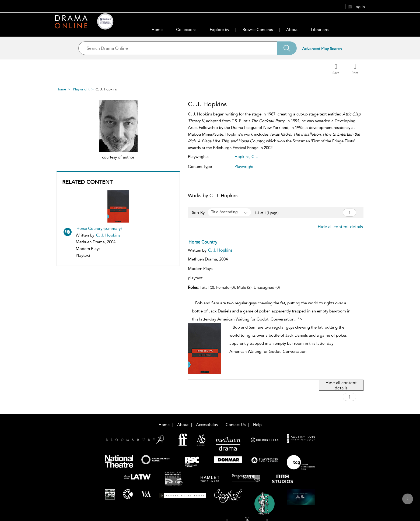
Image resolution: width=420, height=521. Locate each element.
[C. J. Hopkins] (220, 250)
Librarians (320, 30)
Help (257, 425)
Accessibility (207, 425)
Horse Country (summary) (99, 228)
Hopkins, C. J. (247, 157)
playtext (195, 278)
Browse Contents (258, 30)
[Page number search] (349, 213)
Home (157, 30)
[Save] (336, 69)
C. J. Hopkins (108, 235)
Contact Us (236, 425)
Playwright (81, 89)
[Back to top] (407, 502)
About (292, 30)
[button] (355, 69)
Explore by (219, 30)
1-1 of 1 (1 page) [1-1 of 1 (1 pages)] (267, 213)
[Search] (287, 48)
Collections (186, 30)
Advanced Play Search (322, 49)
